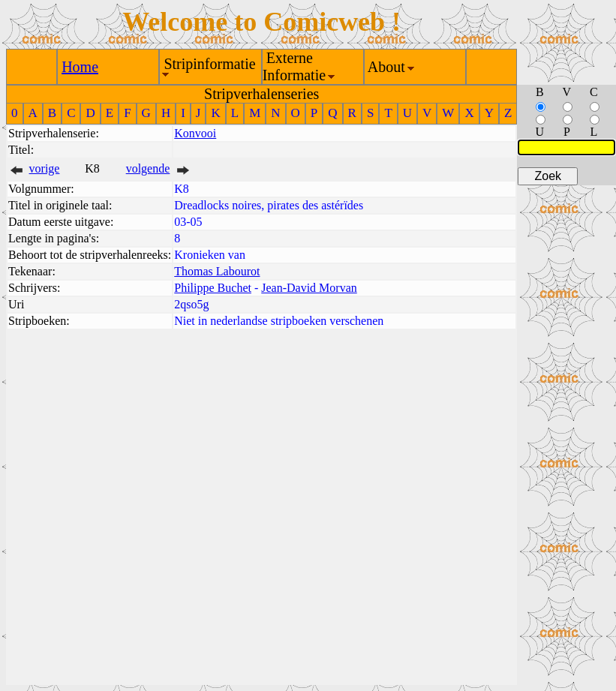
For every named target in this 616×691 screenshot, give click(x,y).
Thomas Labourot (217, 271)
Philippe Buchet (213, 288)
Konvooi (195, 133)
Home (80, 67)
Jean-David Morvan (309, 288)
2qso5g (191, 304)
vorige (45, 168)
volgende (148, 168)
